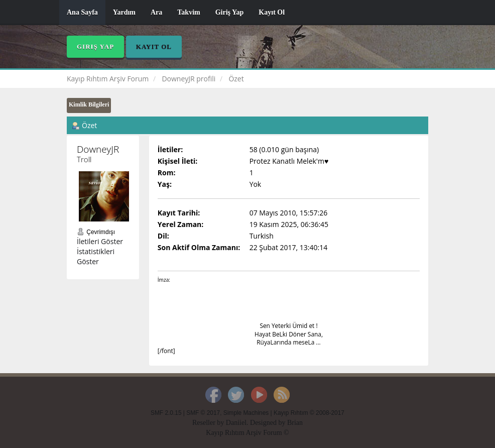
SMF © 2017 (203, 413)
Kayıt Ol (272, 12)
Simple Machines (246, 413)
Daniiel (236, 423)
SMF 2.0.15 (166, 413)
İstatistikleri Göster (96, 256)
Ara (156, 12)
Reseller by (209, 423)
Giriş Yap (230, 12)
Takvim (189, 12)
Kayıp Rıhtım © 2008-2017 (309, 413)
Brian (295, 423)
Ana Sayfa (82, 12)
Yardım (124, 12)
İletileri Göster (100, 241)
